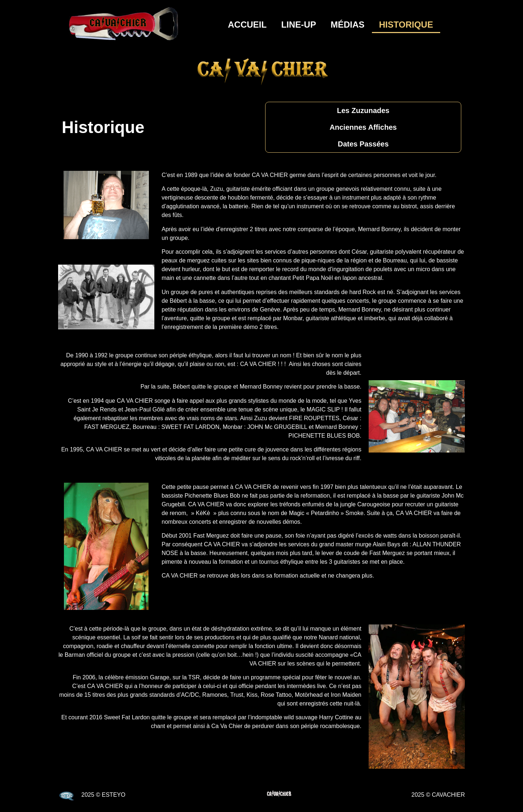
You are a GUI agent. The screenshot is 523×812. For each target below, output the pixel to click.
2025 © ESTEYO (103, 795)
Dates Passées (363, 144)
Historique (406, 25)
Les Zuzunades (363, 110)
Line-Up (299, 25)
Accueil (248, 25)
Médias (347, 25)
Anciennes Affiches (363, 127)
